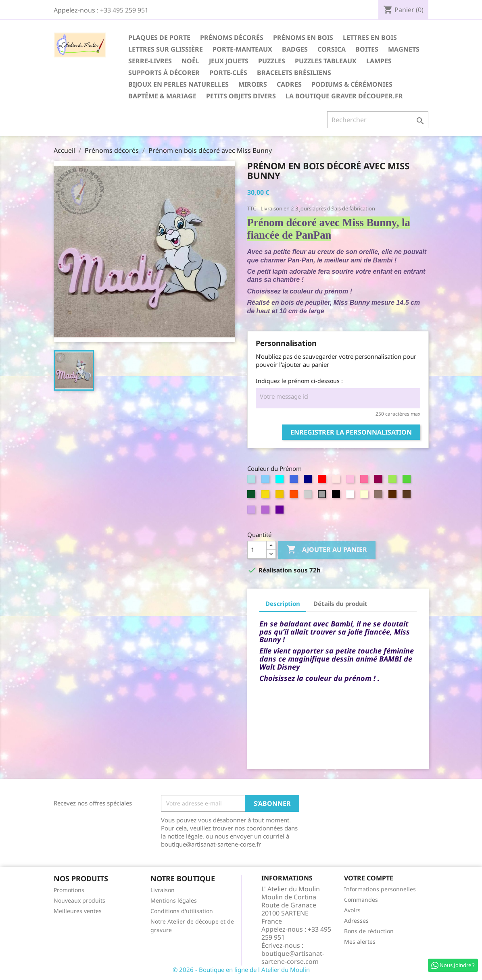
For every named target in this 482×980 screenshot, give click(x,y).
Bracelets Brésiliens (294, 73)
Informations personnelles (380, 889)
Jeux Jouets (229, 61)
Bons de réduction (369, 931)
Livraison (163, 890)
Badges (295, 49)
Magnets (404, 49)
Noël (190, 61)
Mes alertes (360, 942)
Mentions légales (174, 900)
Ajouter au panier (327, 550)
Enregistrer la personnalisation (351, 432)
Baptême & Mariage (162, 96)
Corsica (332, 49)
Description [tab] (283, 603)
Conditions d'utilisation (182, 911)
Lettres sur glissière (166, 49)
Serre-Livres (150, 61)
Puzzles (272, 61)
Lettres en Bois (370, 37)
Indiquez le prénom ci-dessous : (299, 381)
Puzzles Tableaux (326, 61)
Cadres (289, 84)
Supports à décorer (164, 73)
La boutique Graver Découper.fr (344, 96)
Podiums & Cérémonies (352, 84)
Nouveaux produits (79, 900)
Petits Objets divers (241, 96)
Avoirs (352, 910)
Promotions (69, 890)
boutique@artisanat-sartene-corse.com (293, 957)
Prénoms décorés (232, 37)
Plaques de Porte (159, 37)
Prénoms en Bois (303, 37)
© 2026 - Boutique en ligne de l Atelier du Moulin (241, 970)
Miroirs (253, 84)
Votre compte (369, 878)
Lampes (379, 61)
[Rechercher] (378, 120)
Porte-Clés (228, 73)
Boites (367, 49)
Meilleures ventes (78, 911)
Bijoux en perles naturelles (178, 84)
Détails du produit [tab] (340, 603)
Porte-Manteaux (242, 49)
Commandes (361, 900)
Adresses (356, 921)
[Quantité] (257, 550)
